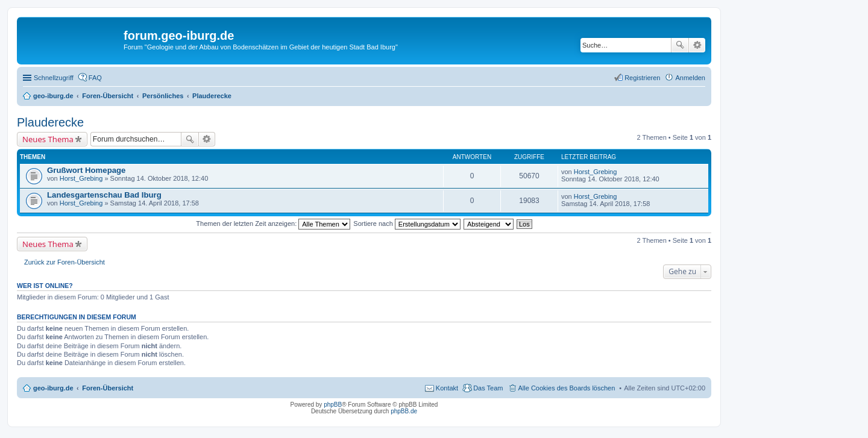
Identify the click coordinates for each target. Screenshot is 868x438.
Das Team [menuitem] (488, 388)
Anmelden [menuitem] (690, 78)
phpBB (333, 405)
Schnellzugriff (54, 78)
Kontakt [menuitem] (447, 388)
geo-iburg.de (53, 388)
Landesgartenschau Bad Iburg (104, 195)
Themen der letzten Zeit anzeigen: (273, 224)
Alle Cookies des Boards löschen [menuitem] (567, 388)
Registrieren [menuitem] (642, 78)
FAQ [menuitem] (95, 78)
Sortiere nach (407, 224)
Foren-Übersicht (108, 388)
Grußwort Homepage (86, 170)
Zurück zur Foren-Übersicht (64, 262)
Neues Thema (48, 139)
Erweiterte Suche (697, 45)
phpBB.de (404, 411)
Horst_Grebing (81, 178)
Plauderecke (50, 122)
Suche (680, 45)
